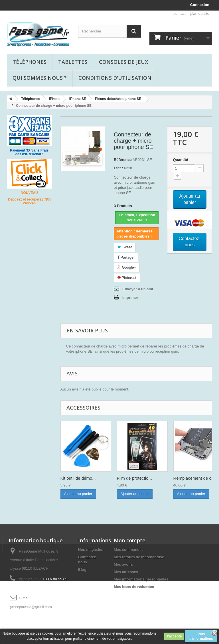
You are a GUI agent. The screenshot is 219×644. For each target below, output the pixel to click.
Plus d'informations (201, 636)
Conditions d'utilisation (115, 78)
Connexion (200, 5)
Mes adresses (126, 572)
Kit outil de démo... (78, 478)
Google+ (127, 267)
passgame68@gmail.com (31, 607)
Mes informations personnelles (141, 579)
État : (118, 168)
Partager (126, 257)
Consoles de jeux (123, 62)
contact (180, 14)
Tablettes (73, 62)
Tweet (125, 247)
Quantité (180, 160)
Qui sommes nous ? (40, 78)
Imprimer (130, 298)
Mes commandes (129, 550)
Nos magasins (91, 550)
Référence (123, 160)
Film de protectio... (134, 478)
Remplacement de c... (194, 478)
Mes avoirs (123, 564)
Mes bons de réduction (134, 587)
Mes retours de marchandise (139, 557)
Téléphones (30, 62)
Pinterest (127, 278)
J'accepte (174, 636)
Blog (82, 570)
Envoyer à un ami (138, 289)
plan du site (200, 14)
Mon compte (130, 540)
